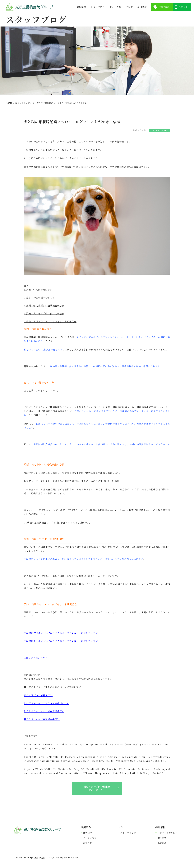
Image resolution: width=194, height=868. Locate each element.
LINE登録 (164, 7)
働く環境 (162, 838)
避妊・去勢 (115, 7)
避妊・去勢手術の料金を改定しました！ (97, 788)
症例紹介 (88, 833)
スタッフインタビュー (169, 833)
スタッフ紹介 (98, 7)
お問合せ (183, 7)
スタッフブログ (128, 833)
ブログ (129, 7)
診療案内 (81, 7)
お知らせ (88, 843)
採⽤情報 (142, 7)
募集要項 (162, 843)
